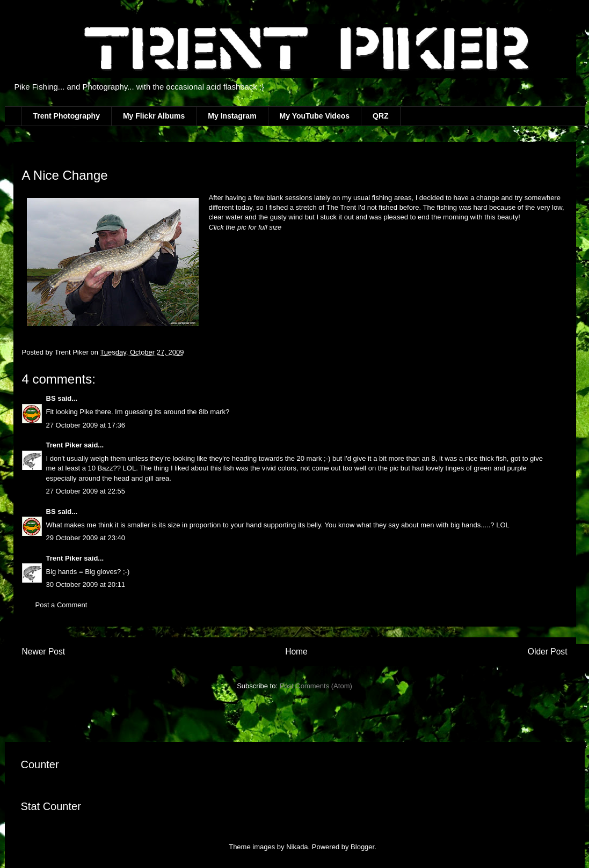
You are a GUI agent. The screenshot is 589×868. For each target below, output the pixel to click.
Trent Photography (67, 116)
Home (296, 652)
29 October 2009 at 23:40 (86, 538)
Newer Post (44, 652)
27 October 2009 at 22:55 (86, 491)
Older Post (548, 652)
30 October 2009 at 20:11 (86, 584)
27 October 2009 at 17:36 (86, 425)
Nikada (297, 847)
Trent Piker (64, 445)
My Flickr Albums (154, 116)
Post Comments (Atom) (316, 686)
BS (51, 398)
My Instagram (232, 116)
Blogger (362, 847)
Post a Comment (61, 605)
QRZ (381, 116)
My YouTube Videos (315, 116)
